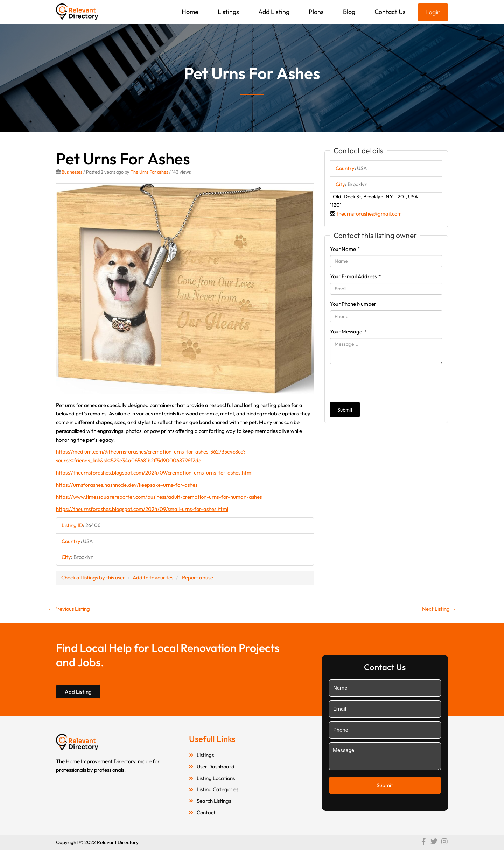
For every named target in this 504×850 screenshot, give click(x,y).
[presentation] (383, 383)
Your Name (345, 249)
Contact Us (390, 12)
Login (433, 12)
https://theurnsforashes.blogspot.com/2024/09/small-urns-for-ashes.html (142, 509)
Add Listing (274, 12)
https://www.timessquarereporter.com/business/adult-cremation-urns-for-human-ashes (159, 497)
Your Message (348, 332)
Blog (349, 12)
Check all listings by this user (93, 578)
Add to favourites (153, 578)
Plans (316, 12)
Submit (345, 410)
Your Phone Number (353, 304)
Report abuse (198, 578)
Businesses (72, 172)
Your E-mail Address (355, 276)
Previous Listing (69, 609)
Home (190, 12)
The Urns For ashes (149, 172)
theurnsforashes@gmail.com (369, 214)
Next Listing (439, 609)
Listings (228, 12)
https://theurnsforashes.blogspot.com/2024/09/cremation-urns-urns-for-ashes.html (154, 473)
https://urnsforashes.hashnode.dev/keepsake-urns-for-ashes (127, 485)
